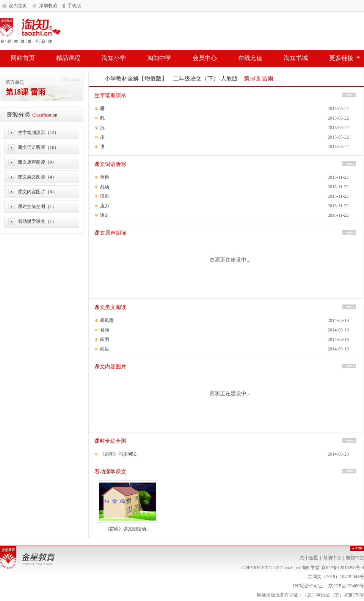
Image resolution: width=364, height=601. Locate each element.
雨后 (105, 349)
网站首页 (23, 58)
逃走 (105, 215)
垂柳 (105, 177)
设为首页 (18, 6)
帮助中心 (332, 558)
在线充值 (250, 58)
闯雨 (105, 339)
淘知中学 (159, 58)
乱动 (105, 187)
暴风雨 (107, 320)
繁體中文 (355, 558)
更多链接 (341, 58)
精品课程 (68, 58)
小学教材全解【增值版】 (136, 79)
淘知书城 (296, 58)
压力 (105, 206)
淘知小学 (114, 58)
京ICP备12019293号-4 (343, 568)
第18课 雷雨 (26, 92)
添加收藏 (48, 6)
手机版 (74, 6)
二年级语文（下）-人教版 (206, 79)
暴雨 (105, 330)
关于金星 (309, 558)
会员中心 (205, 58)
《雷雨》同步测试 (118, 454)
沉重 (105, 196)
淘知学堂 (30, 31)
